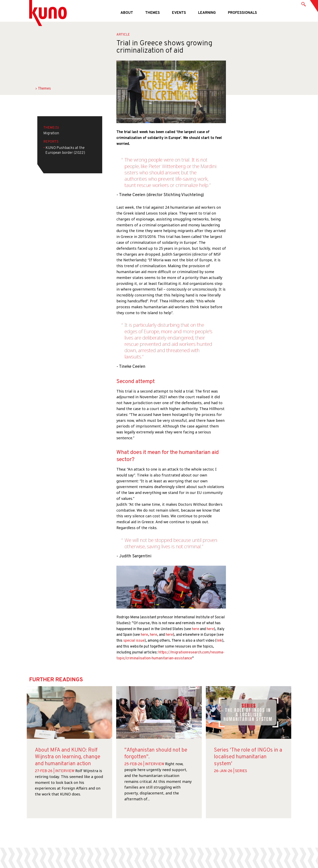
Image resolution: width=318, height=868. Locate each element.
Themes (153, 13)
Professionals (242, 13)
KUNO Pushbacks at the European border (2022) (65, 150)
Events (179, 13)
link (219, 641)
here (196, 629)
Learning (207, 13)
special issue (134, 641)
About (127, 13)
